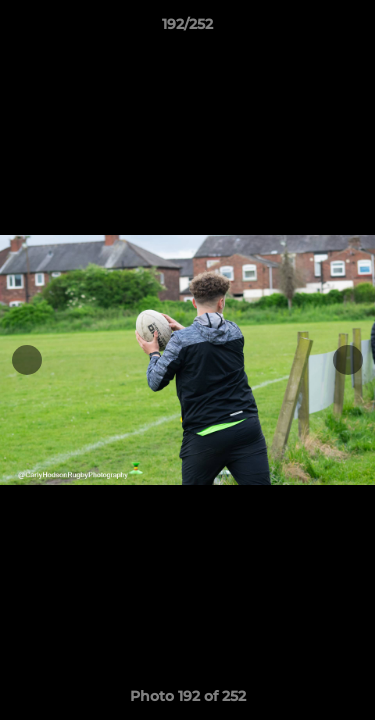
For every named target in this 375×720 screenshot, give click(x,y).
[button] (351, 29)
